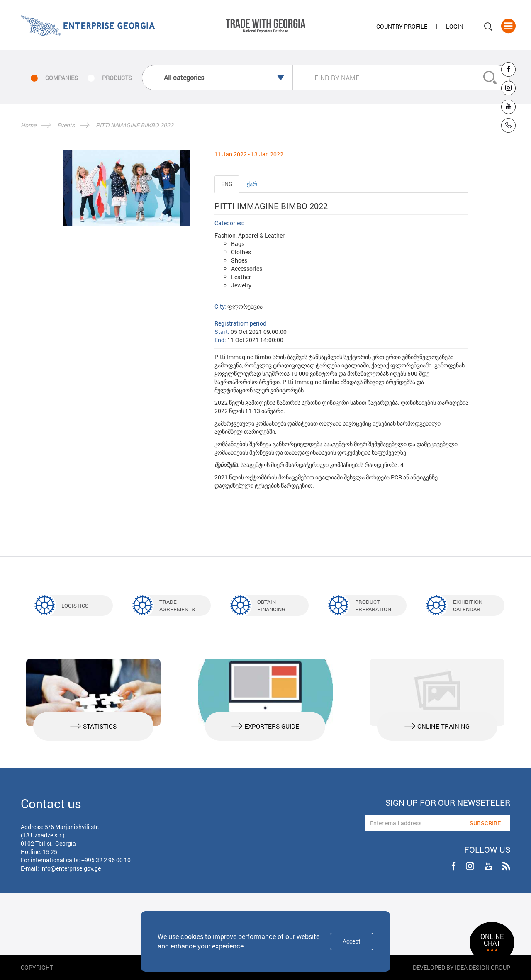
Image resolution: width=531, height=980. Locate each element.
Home (28, 125)
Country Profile (402, 26)
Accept (352, 941)
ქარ (252, 184)
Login (455, 26)
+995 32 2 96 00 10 (106, 860)
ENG (227, 184)
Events (66, 125)
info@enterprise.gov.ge (71, 868)
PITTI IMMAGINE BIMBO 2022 (135, 125)
